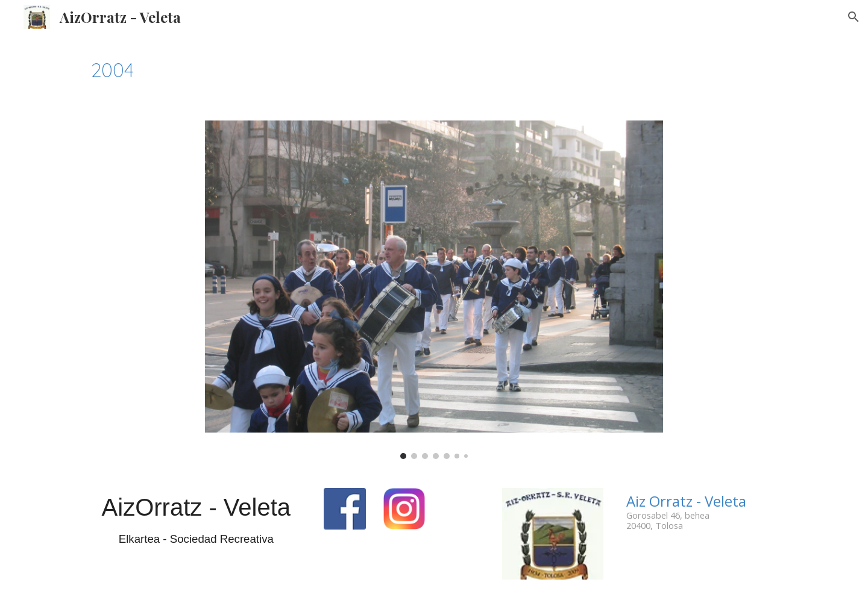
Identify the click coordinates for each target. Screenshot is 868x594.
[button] (854, 17)
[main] (434, 70)
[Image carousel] (434, 290)
